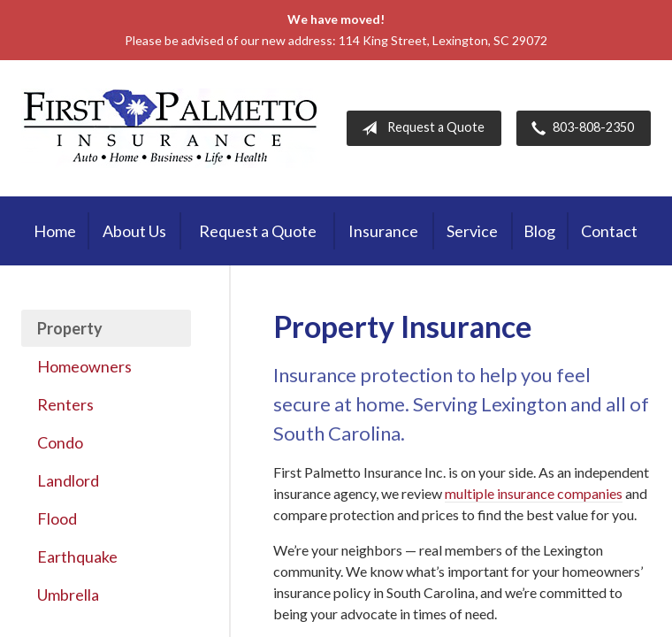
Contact (609, 231)
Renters (65, 404)
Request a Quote (420, 128)
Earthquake (77, 556)
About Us (134, 231)
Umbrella (68, 595)
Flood (57, 518)
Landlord (68, 480)
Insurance (383, 231)
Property (70, 328)
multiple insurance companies (534, 493)
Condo (60, 442)
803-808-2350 (579, 128)
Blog (539, 231)
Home (55, 231)
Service (472, 231)
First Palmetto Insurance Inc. (171, 128)
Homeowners (84, 366)
